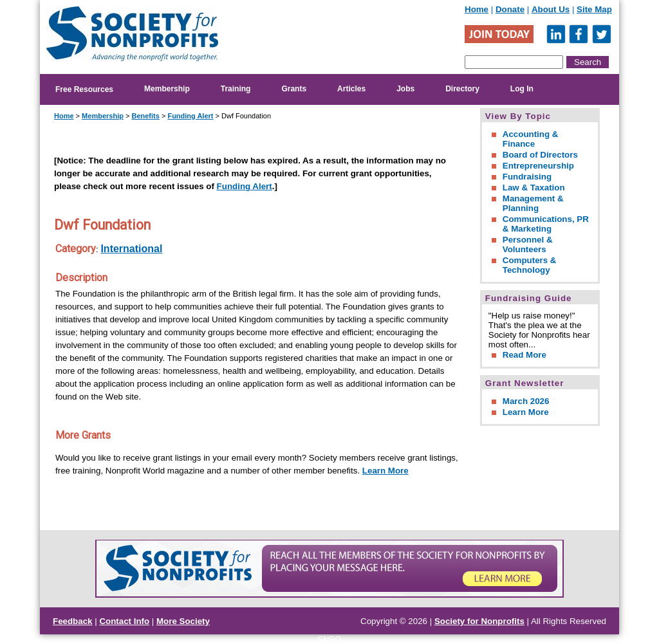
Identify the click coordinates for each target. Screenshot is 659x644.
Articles (351, 89)
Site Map (594, 9)
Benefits (145, 116)
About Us (551, 9)
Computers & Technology (530, 265)
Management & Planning (533, 203)
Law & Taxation (534, 188)
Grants (294, 89)
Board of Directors (540, 155)
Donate (510, 9)
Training (236, 89)
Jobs (405, 89)
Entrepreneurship (538, 166)
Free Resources (84, 89)
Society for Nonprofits (479, 621)
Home (477, 9)
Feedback (73, 621)
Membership (167, 89)
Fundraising (527, 177)
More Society (183, 621)
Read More (524, 355)
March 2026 (526, 401)
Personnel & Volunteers (528, 244)
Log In (522, 89)
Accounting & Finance (531, 139)
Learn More (385, 471)
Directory (462, 89)
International (131, 249)
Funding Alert (190, 116)
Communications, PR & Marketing (546, 224)
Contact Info (124, 621)
